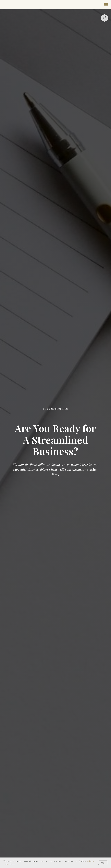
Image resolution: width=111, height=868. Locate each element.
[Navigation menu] (106, 5)
